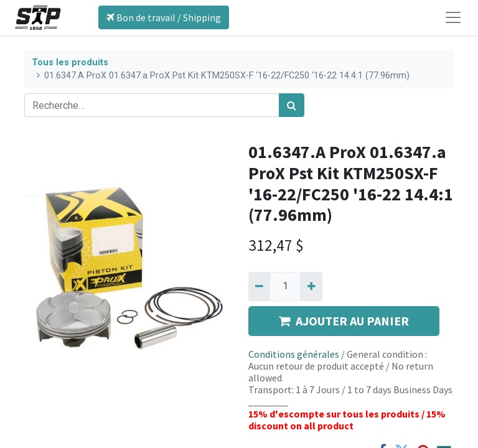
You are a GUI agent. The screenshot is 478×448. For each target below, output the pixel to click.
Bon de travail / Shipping (164, 17)
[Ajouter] (311, 286)
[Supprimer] (259, 286)
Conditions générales (294, 354)
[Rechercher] (292, 105)
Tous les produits (70, 63)
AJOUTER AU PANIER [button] (344, 321)
